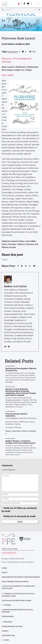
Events (5, 631)
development (13, 52)
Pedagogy (8, 622)
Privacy (4, 562)
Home (4, 568)
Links (6, 640)
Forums (7, 605)
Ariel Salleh (20, 286)
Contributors (8, 635)
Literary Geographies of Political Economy (18, 611)
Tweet (4, 259)
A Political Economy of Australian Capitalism (18, 587)
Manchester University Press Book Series (21, 577)
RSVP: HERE (8, 75)
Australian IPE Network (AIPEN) (16, 600)
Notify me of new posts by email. (20, 516)
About (5, 572)
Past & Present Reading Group (15, 582)
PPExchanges (8, 616)
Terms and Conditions (27, 562)
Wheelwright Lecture (12, 626)
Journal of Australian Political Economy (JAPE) (18, 595)
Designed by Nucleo (13, 562)
